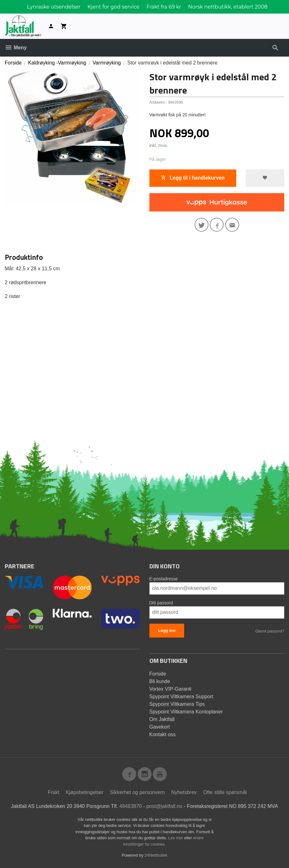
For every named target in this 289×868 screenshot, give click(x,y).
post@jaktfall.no (164, 806)
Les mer (176, 838)
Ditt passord (161, 603)
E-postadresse (164, 579)
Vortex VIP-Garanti (170, 689)
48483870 (131, 806)
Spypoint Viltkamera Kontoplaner (186, 712)
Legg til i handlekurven (193, 178)
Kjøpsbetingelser (84, 792)
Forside (13, 63)
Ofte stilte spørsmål (225, 792)
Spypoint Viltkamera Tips (177, 704)
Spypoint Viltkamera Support (181, 697)
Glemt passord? (270, 631)
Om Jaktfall (162, 719)
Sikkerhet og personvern (137, 792)
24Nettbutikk (156, 855)
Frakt (53, 792)
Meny (16, 48)
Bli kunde (160, 681)
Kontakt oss (163, 734)
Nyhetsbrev (184, 792)
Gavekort (160, 727)
